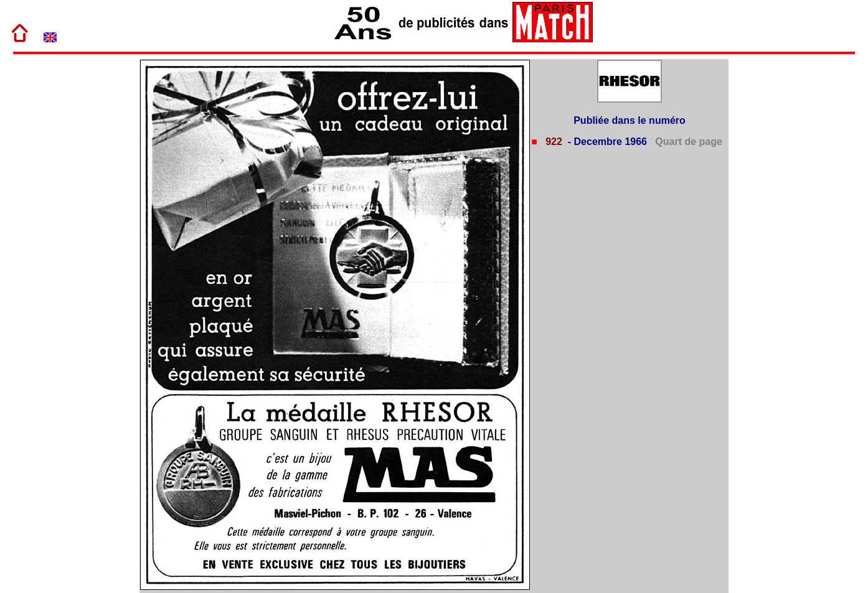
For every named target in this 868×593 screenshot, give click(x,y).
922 (553, 142)
